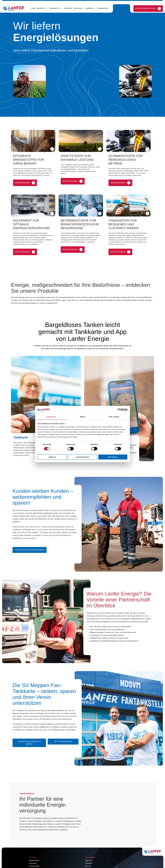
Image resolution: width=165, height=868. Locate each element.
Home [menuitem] (33, 8)
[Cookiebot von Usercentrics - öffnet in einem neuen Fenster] (118, 410)
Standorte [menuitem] (68, 8)
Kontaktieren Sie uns (146, 8)
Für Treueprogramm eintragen (30, 558)
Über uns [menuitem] (78, 8)
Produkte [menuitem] (41, 8)
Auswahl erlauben (82, 457)
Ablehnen (52, 457)
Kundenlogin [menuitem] (103, 8)
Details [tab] (82, 417)
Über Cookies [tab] (114, 417)
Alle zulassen (113, 457)
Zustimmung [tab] (51, 417)
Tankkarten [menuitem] (54, 8)
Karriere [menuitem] (89, 8)
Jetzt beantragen (63, 750)
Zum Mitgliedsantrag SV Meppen (29, 751)
